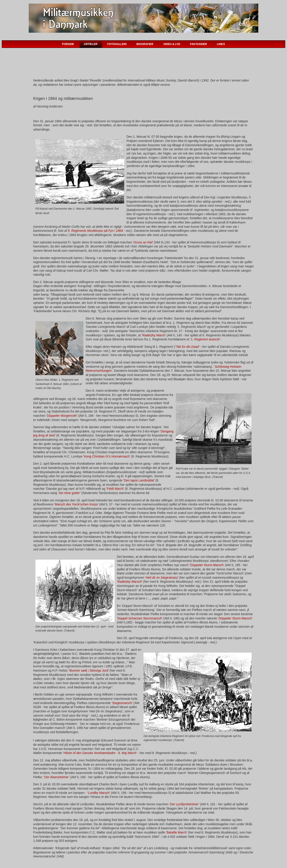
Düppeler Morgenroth (62, 416)
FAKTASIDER (198, 44)
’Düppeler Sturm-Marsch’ (235, 618)
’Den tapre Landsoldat (139, 480)
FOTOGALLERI (117, 44)
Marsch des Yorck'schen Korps (76, 504)
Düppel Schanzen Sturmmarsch (140, 618)
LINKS (221, 44)
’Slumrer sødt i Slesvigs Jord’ (89, 670)
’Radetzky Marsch (129, 582)
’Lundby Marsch (98, 793)
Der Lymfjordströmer (184, 804)
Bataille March (177, 832)
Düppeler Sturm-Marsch (207, 565)
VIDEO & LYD (172, 44)
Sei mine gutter (69, 493)
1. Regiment (199, 339)
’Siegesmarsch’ (122, 703)
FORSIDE (68, 44)
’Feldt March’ (115, 489)
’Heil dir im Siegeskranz (161, 578)
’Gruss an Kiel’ (143, 242)
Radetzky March (154, 335)
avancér (214, 339)
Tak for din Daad (187, 347)
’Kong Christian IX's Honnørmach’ (107, 456)
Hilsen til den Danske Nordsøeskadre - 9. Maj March (100, 753)
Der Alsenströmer (57, 777)
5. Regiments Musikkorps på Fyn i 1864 (95, 231)
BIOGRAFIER (145, 44)
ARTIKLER (91, 44)
